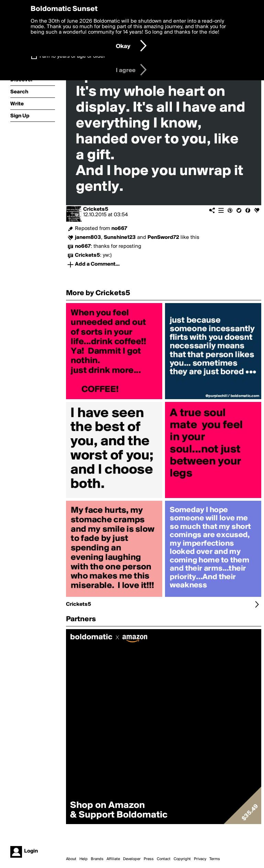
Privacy (200, 859)
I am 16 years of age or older (72, 56)
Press (149, 859)
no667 (119, 229)
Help (84, 859)
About (71, 859)
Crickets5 (96, 209)
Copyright (182, 859)
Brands (97, 859)
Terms (215, 859)
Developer (132, 859)
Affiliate (113, 859)
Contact (164, 859)
